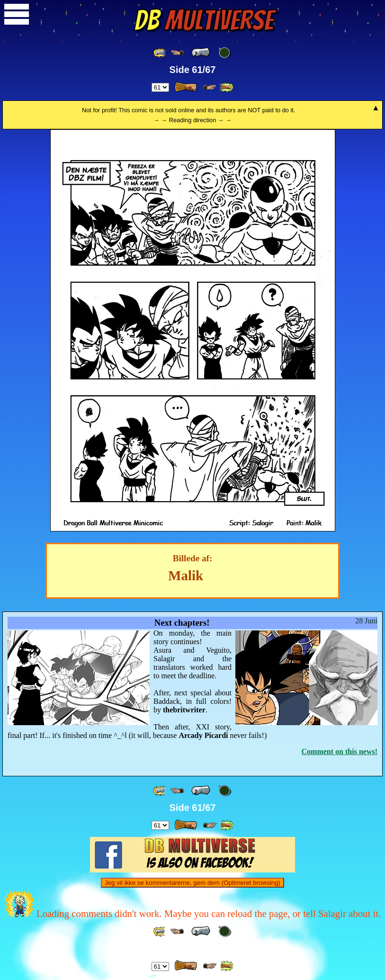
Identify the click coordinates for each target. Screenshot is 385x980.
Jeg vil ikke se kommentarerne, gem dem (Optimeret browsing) (192, 883)
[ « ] (201, 53)
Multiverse (204, 20)
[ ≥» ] (210, 87)
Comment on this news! (340, 751)
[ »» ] (226, 87)
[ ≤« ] (177, 53)
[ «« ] (160, 53)
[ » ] (186, 87)
